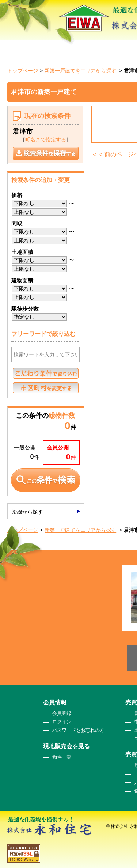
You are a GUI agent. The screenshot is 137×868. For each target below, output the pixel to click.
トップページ (23, 71)
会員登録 (62, 713)
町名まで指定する (46, 140)
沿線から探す (27, 512)
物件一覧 (62, 757)
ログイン (62, 722)
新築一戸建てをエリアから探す (80, 71)
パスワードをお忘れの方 (78, 730)
